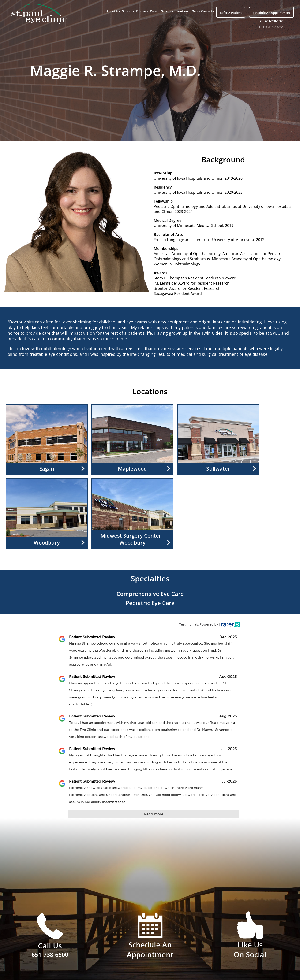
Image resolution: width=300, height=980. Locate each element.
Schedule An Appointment (271, 13)
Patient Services (161, 11)
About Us (113, 11)
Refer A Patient (231, 13)
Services (128, 11)
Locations (182, 11)
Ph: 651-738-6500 (272, 21)
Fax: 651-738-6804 (271, 27)
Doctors (142, 11)
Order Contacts (203, 11)
